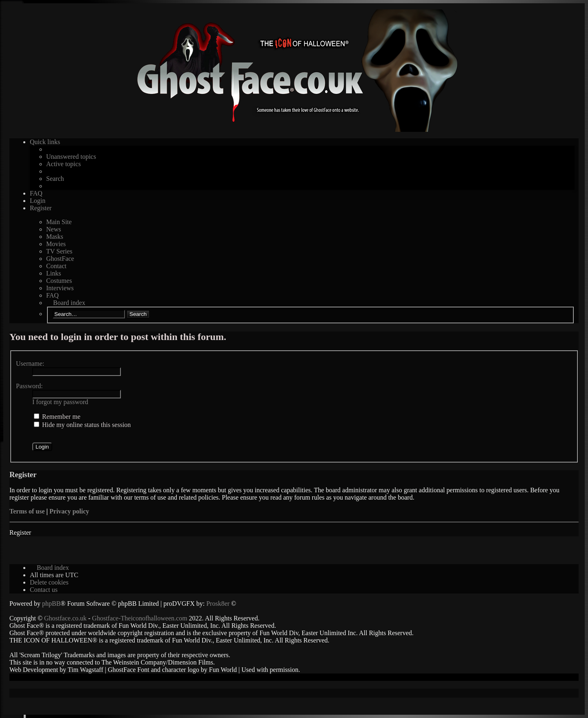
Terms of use (27, 511)
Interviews (60, 288)
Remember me (57, 417)
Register (20, 532)
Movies (56, 244)
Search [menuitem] (55, 179)
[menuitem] (49, 582)
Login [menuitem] (38, 201)
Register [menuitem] (41, 208)
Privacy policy (69, 511)
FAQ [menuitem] (36, 193)
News (53, 229)
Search (138, 314)
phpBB (51, 604)
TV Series (59, 251)
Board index (69, 303)
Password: (29, 386)
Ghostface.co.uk (66, 618)
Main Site (59, 222)
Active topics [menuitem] (63, 164)
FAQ (52, 295)
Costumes (59, 281)
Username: (30, 363)
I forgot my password (60, 402)
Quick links (45, 142)
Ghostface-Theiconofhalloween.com (139, 618)
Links (53, 273)
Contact (56, 266)
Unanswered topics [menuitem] (71, 157)
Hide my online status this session (82, 425)
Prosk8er (218, 604)
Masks (55, 237)
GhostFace (60, 259)
